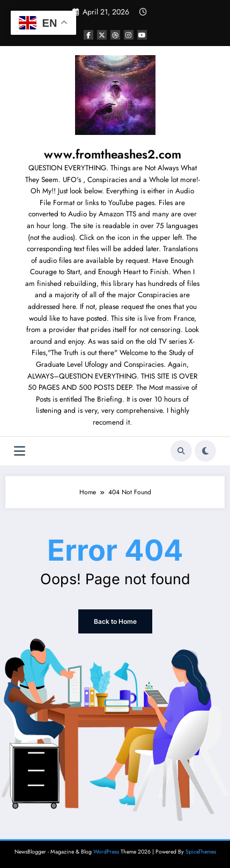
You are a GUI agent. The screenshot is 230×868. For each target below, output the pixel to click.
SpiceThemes (201, 852)
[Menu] (20, 451)
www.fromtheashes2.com (113, 154)
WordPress (106, 852)
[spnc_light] (205, 451)
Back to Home (115, 621)
